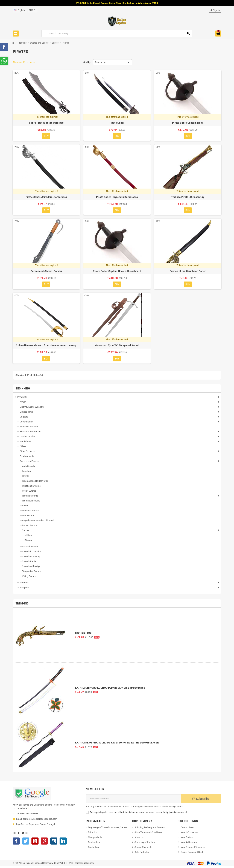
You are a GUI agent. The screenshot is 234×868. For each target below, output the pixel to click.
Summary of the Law (145, 844)
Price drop (93, 834)
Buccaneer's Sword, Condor (46, 272)
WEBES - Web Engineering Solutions (77, 865)
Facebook (16, 843)
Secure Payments (143, 849)
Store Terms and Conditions (148, 834)
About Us (139, 839)
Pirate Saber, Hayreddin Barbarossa (117, 197)
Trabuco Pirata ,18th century (188, 197)
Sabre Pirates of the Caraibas (46, 123)
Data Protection (142, 854)
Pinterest (44, 843)
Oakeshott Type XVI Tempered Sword (117, 347)
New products (95, 839)
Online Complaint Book (192, 854)
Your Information (189, 834)
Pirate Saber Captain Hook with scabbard (117, 272)
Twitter (26, 843)
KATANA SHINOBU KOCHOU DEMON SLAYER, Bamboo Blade (110, 689)
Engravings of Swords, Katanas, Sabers (108, 829)
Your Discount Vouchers (193, 849)
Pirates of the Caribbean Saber (188, 272)
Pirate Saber (117, 123)
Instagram (54, 843)
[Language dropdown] (20, 10)
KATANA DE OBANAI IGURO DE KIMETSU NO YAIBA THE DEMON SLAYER (117, 744)
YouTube (35, 843)
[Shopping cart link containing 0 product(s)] (218, 34)
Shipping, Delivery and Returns (150, 829)
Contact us (93, 849)
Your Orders (187, 839)
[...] (30, 810)
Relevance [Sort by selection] (100, 62)
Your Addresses (189, 844)
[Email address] (133, 800)
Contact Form (188, 829)
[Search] (117, 33)
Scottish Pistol (84, 634)
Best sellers (94, 844)
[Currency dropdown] (33, 10)
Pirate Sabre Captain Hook (188, 123)
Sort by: (87, 62)
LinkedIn (63, 843)
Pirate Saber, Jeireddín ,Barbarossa (46, 197)
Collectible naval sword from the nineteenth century (46, 347)
